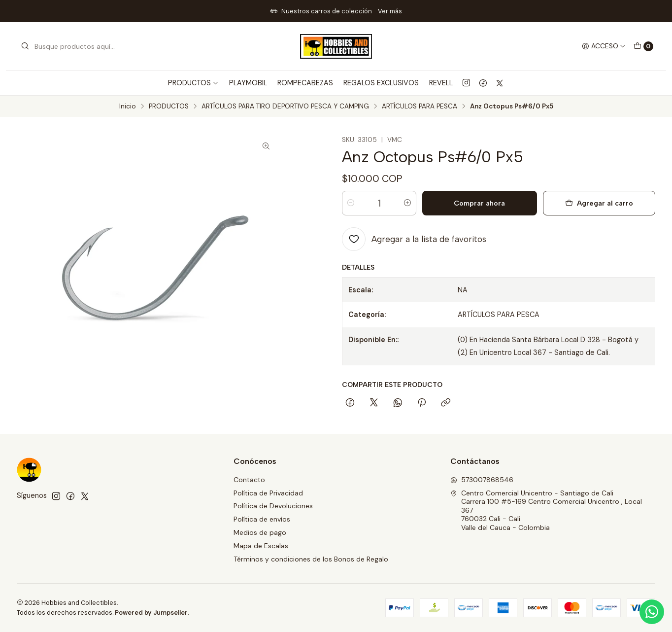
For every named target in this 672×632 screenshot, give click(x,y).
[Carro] (643, 46)
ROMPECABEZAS (305, 83)
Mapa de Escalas (261, 546)
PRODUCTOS (169, 106)
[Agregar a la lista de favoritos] (414, 239)
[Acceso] (604, 46)
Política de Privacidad (268, 493)
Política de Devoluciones (273, 506)
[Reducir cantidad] (351, 203)
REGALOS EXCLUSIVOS (381, 83)
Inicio (128, 106)
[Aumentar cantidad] (407, 203)
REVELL (441, 83)
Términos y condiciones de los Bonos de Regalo (311, 559)
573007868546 (482, 480)
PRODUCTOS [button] (193, 83)
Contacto (249, 480)
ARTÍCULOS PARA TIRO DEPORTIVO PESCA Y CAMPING (285, 106)
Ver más (390, 11)
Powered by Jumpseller (151, 613)
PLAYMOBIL (248, 83)
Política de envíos (262, 519)
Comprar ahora (479, 203)
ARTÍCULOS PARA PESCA (420, 106)
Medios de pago (260, 532)
